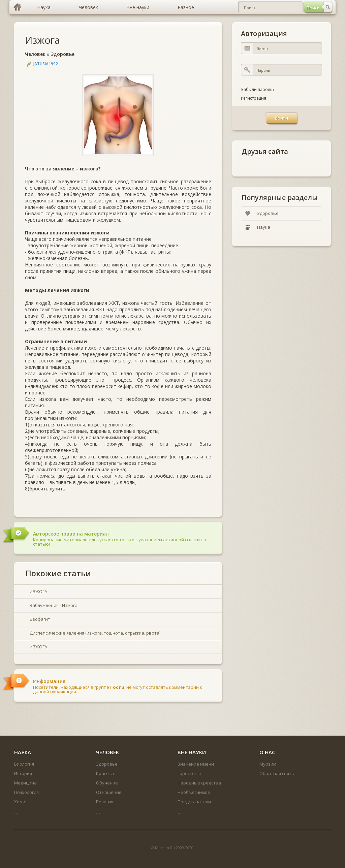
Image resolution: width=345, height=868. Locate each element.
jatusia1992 (46, 64)
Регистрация (254, 98)
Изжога (42, 40)
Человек (35, 54)
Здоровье (63, 54)
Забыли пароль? (258, 89)
